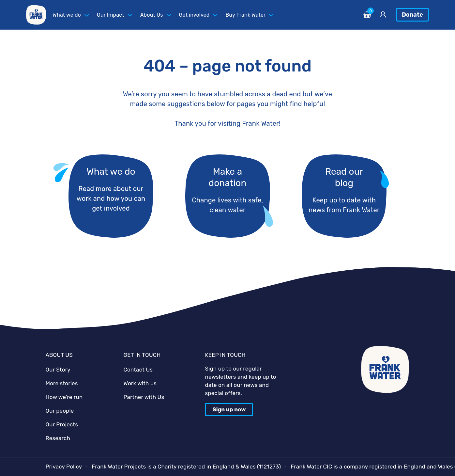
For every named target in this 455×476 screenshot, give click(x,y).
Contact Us (138, 370)
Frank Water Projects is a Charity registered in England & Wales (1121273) (186, 467)
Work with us (140, 383)
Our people (60, 411)
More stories (62, 383)
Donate (412, 15)
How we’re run (64, 397)
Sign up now (229, 409)
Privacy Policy (64, 467)
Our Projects (62, 424)
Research (58, 438)
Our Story (58, 370)
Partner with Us (144, 397)
